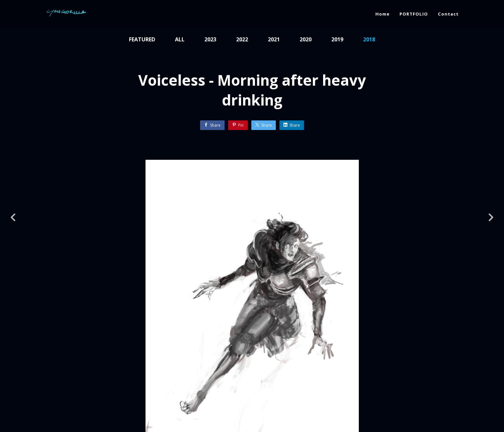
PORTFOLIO (414, 14)
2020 (306, 39)
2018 (369, 39)
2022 (242, 39)
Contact (448, 14)
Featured (142, 39)
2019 (337, 39)
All (180, 39)
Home (382, 14)
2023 (210, 39)
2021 (274, 39)
